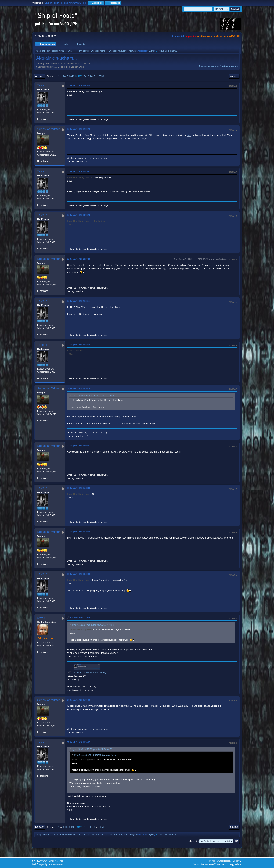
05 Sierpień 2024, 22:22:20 (79, 345)
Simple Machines (56, 861)
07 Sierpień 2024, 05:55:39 (79, 700)
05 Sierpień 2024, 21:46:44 (79, 301)
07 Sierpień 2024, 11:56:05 (79, 742)
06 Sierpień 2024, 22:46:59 (81, 618)
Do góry (40, 827)
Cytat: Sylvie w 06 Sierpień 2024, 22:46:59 (92, 749)
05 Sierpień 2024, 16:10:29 (79, 259)
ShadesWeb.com (56, 864)
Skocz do (194, 841)
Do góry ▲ (237, 861)
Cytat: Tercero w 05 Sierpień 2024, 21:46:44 (93, 396)
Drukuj (234, 76)
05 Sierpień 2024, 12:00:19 (79, 129)
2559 (101, 76)
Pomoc (212, 861)
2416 (72, 76)
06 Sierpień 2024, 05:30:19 (79, 388)
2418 (86, 76)
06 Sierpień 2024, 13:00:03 (79, 446)
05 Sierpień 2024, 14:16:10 (79, 215)
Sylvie (152, 51)
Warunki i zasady (224, 861)
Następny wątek (229, 66)
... (62, 76)
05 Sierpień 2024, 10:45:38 (79, 85)
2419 (93, 76)
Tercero (42, 85)
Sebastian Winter (48, 129)
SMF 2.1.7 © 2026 (40, 861)
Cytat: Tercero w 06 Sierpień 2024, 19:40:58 (93, 625)
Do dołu (40, 76)
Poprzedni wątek (208, 66)
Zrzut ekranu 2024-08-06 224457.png (87, 672)
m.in (189, 135)
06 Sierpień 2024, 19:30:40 (79, 532)
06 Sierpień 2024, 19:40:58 (79, 574)
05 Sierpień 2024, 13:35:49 (79, 171)
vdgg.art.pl (191, 36)
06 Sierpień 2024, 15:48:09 (79, 488)
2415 (66, 76)
